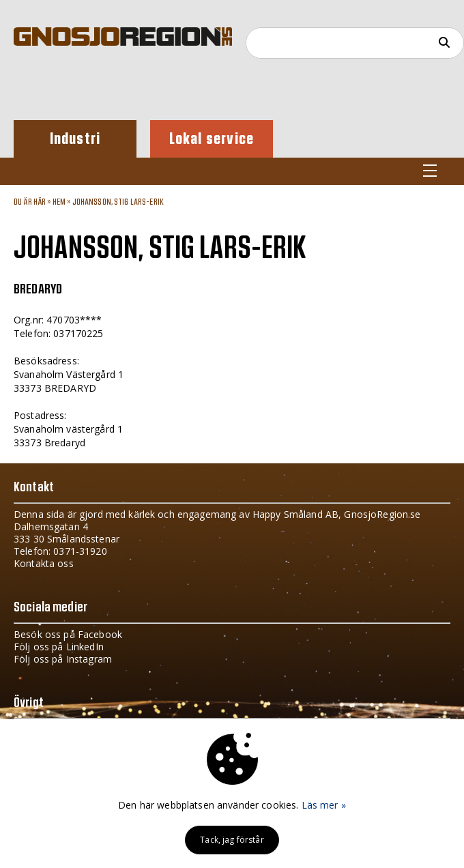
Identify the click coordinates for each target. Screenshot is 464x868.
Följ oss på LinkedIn (59, 647)
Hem (59, 202)
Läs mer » (324, 805)
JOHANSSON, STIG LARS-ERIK (118, 202)
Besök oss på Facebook (68, 634)
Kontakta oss (44, 563)
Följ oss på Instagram (63, 659)
